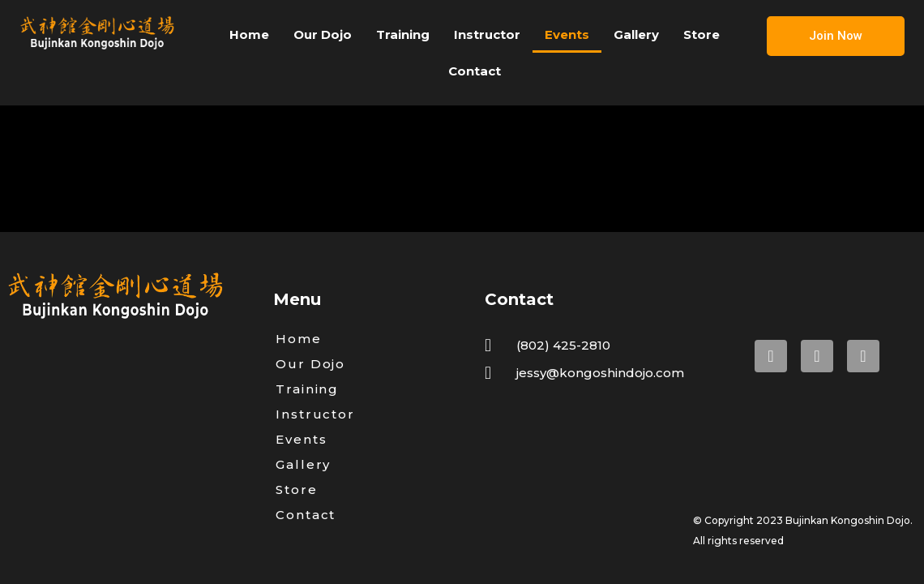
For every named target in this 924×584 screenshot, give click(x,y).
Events (567, 34)
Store (702, 34)
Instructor (487, 34)
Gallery (636, 34)
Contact (475, 71)
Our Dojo (323, 34)
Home (249, 34)
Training (403, 34)
